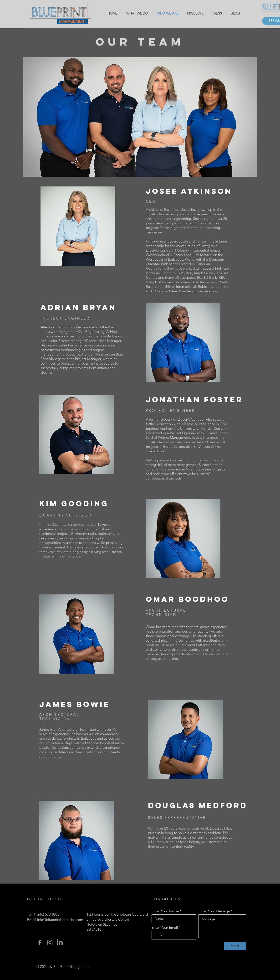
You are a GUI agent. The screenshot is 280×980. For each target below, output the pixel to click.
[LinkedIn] (60, 943)
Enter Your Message (214, 911)
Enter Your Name (165, 911)
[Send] (235, 946)
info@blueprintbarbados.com (60, 920)
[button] (140, 117)
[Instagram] (50, 943)
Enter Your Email (165, 927)
